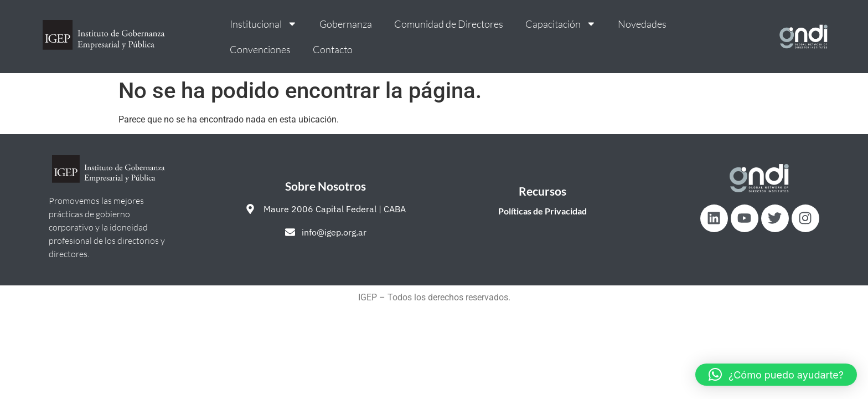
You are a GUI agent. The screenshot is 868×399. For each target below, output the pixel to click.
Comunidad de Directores (449, 24)
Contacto (333, 49)
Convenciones (260, 49)
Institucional (263, 24)
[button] (776, 375)
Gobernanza (346, 24)
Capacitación (561, 24)
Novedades (642, 24)
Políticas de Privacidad (542, 211)
